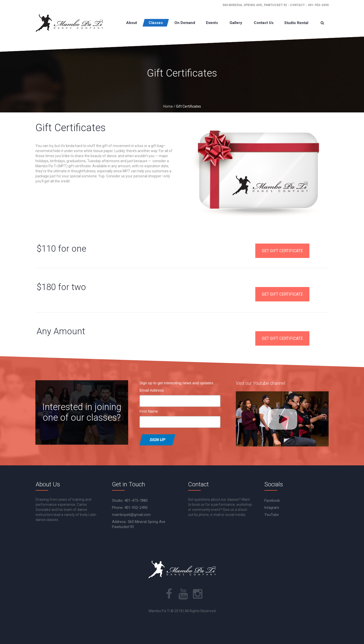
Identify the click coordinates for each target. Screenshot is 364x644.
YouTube (272, 515)
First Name (149, 411)
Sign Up (157, 440)
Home (168, 106)
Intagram (272, 508)
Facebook (272, 500)
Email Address (152, 390)
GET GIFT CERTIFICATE (282, 251)
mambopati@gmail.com (131, 515)
